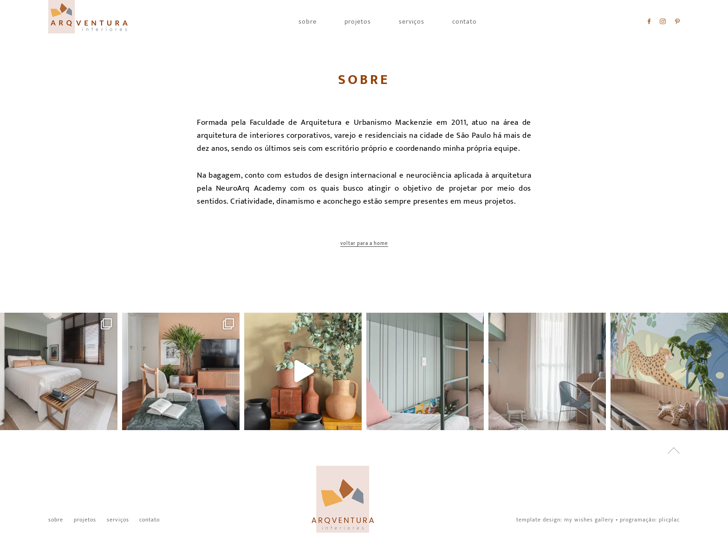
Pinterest (677, 21)
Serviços (412, 22)
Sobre (308, 22)
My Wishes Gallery (589, 520)
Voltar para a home (364, 244)
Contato (465, 22)
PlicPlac (669, 520)
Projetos (358, 22)
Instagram (663, 21)
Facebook (649, 21)
